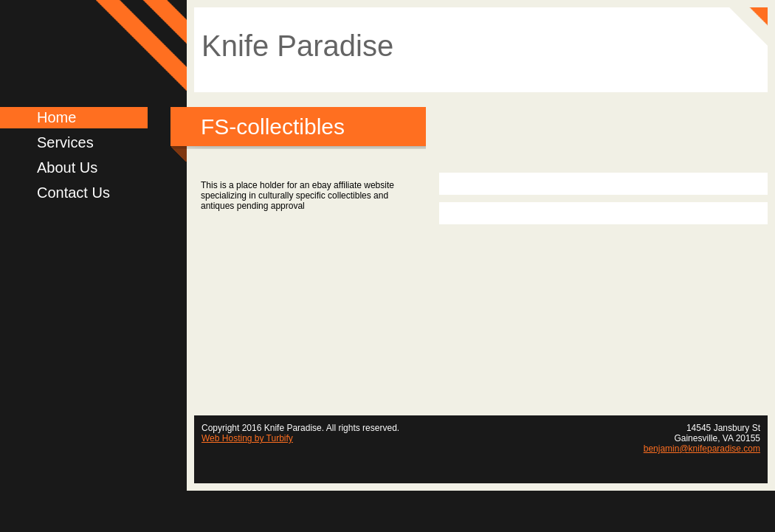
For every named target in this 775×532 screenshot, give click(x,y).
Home (56, 117)
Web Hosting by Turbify (247, 438)
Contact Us (73, 193)
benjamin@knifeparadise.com (702, 449)
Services (65, 142)
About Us (67, 167)
